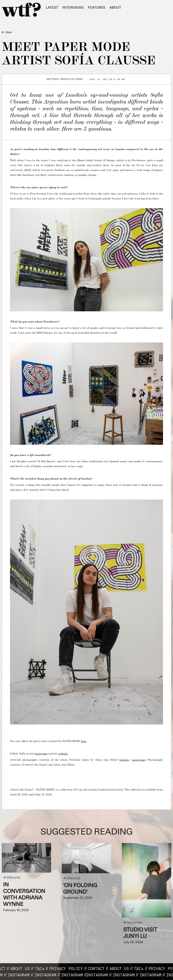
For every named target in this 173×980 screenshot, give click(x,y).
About (115, 8)
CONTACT (100, 968)
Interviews (73, 8)
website (63, 753)
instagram (41, 753)
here (84, 741)
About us (24, 968)
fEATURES (97, 8)
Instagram (15, 975)
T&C (43, 968)
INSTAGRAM (42, 975)
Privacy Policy (70, 968)
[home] (21, 10)
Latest (52, 8)
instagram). (139, 759)
